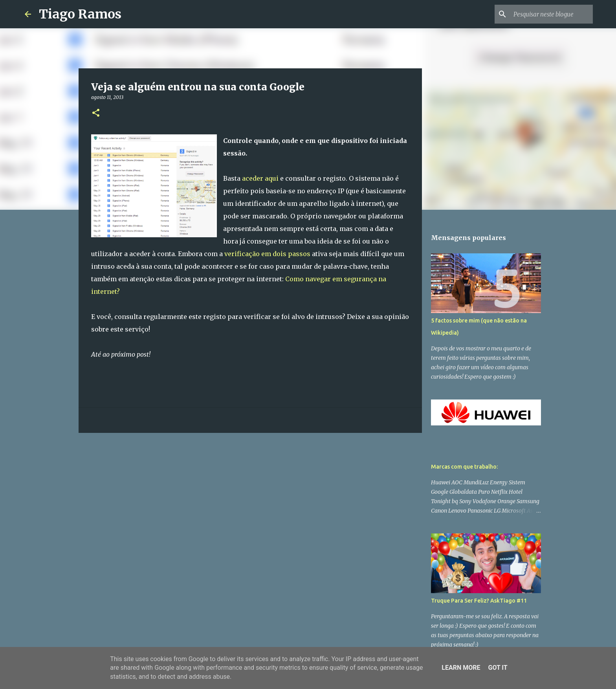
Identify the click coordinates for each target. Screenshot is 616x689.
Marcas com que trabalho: (464, 467)
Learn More (461, 668)
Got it (498, 668)
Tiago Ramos (80, 14)
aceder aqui (260, 178)
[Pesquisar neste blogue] (552, 14)
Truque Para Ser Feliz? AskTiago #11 (479, 601)
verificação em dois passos (267, 254)
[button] (96, 113)
